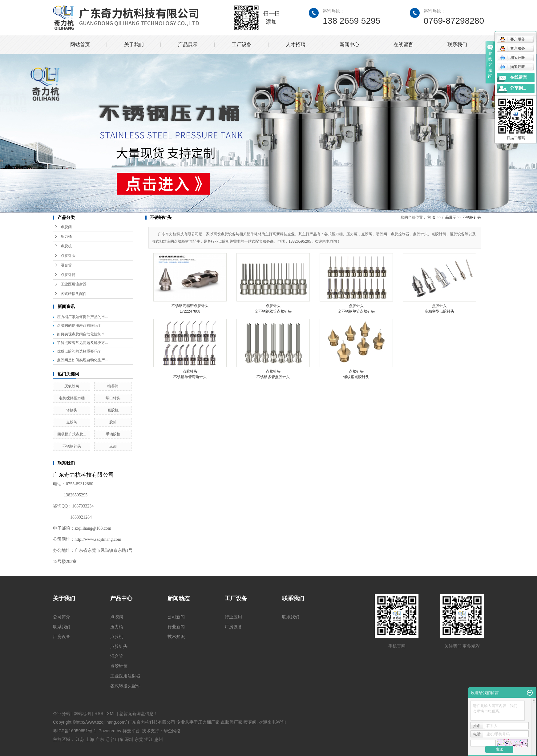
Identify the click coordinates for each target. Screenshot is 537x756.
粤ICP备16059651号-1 (75, 731)
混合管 (66, 265)
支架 (113, 446)
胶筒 (113, 422)
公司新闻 (176, 617)
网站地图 (82, 714)
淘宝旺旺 (513, 58)
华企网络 (172, 731)
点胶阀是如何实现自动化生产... (83, 360)
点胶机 (66, 246)
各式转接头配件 (74, 294)
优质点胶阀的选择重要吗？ (79, 351)
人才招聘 (296, 44)
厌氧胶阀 (72, 386)
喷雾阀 (113, 386)
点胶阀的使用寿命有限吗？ (79, 325)
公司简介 (62, 617)
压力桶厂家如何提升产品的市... (83, 317)
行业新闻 (176, 627)
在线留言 (403, 44)
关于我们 (134, 44)
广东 (100, 739)
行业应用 (233, 617)
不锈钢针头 (72, 446)
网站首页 (80, 44)
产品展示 (188, 44)
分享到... (518, 88)
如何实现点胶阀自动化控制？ (81, 334)
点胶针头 (68, 256)
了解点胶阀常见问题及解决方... (83, 343)
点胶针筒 (68, 275)
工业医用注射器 (74, 284)
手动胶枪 (113, 434)
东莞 (139, 739)
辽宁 (110, 739)
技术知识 (176, 637)
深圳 (129, 739)
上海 (90, 739)
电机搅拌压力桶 (72, 398)
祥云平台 (131, 731)
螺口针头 (113, 398)
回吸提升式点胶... (72, 434)
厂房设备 (62, 637)
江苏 (80, 739)
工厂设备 (242, 44)
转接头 (72, 410)
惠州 (159, 739)
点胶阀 (66, 227)
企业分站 (62, 714)
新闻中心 (349, 44)
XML (111, 714)
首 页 (432, 217)
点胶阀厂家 (232, 722)
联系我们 (457, 44)
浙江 (149, 739)
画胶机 (113, 410)
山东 (119, 739)
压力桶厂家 (209, 722)
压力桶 (66, 237)
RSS (99, 714)
